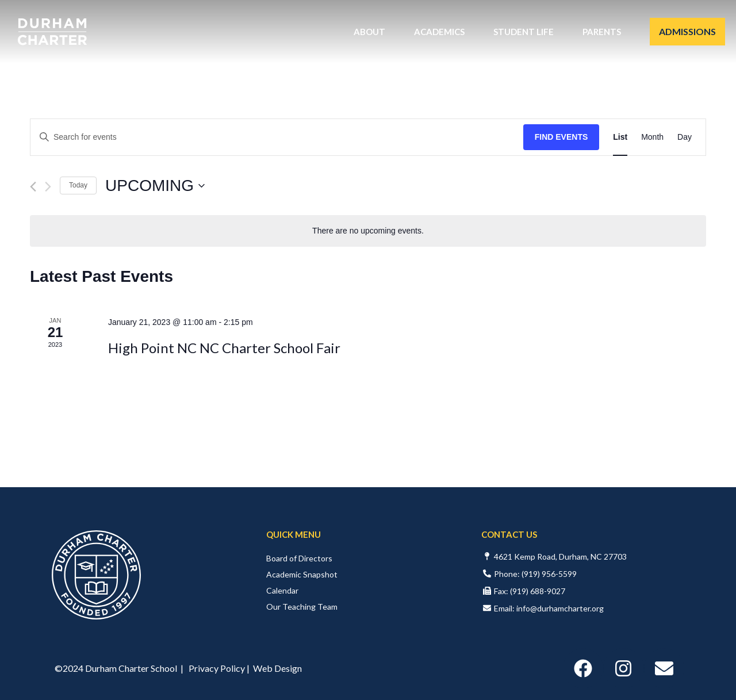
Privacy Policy (217, 668)
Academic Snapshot (302, 574)
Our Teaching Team (302, 607)
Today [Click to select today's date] (78, 185)
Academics (442, 32)
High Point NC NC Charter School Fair (224, 348)
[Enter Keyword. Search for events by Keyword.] (277, 137)
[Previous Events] (33, 187)
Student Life (526, 32)
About (372, 32)
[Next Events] (48, 187)
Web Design (277, 668)
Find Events (561, 137)
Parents (605, 32)
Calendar (282, 590)
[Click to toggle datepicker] (155, 186)
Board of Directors (299, 558)
